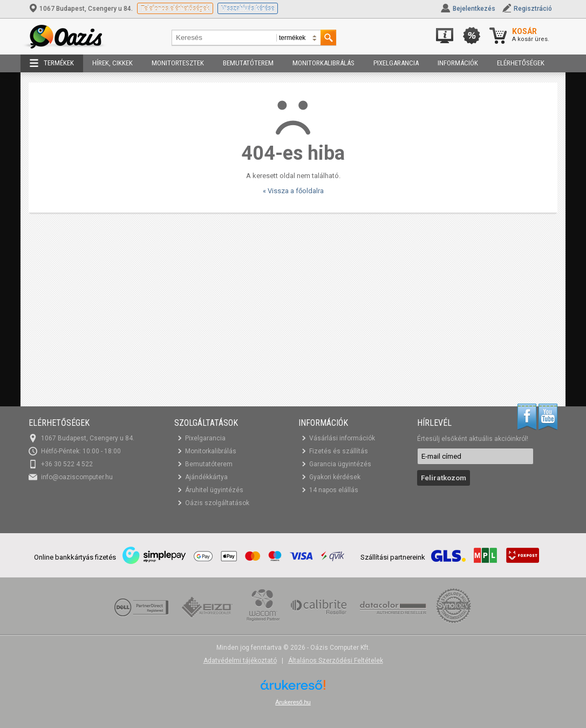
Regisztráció (533, 9)
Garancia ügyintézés (340, 464)
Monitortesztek (178, 63)
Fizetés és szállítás (339, 451)
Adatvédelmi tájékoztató (240, 661)
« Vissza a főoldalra (293, 191)
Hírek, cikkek (113, 63)
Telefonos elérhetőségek (175, 8)
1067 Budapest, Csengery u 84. (81, 9)
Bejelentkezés (474, 9)
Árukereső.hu (293, 702)
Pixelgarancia (396, 63)
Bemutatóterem (248, 63)
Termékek (52, 63)
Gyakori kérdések (335, 477)
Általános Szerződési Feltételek (336, 661)
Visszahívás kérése (248, 8)
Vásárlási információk (342, 438)
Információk (458, 63)
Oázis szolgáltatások (217, 503)
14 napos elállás (334, 490)
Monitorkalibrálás (323, 63)
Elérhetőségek (521, 63)
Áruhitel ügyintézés (214, 490)
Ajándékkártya (206, 477)
